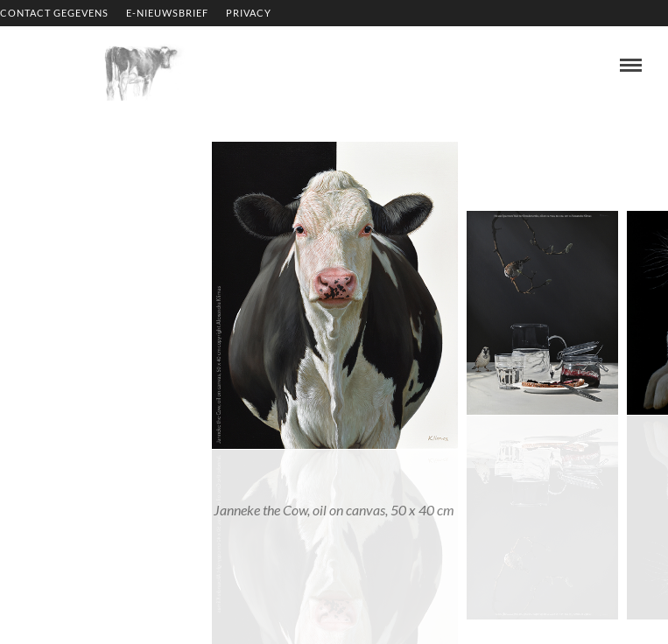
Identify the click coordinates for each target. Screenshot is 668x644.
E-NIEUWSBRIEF (167, 13)
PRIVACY (249, 13)
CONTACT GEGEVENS (54, 13)
